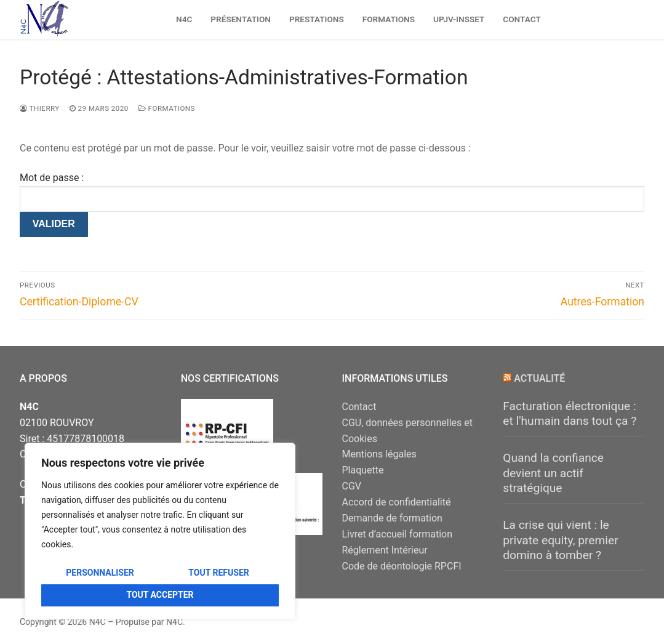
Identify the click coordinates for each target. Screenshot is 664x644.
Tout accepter (160, 595)
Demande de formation (392, 518)
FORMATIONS (167, 108)
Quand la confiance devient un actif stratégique (553, 473)
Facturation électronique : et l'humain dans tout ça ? (570, 414)
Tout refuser (218, 573)
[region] (160, 531)
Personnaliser (100, 573)
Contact (359, 407)
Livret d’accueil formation (398, 534)
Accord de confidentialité (397, 502)
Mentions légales (379, 454)
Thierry (40, 108)
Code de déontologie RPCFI (402, 566)
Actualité (539, 378)
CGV (352, 486)
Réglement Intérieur (385, 550)
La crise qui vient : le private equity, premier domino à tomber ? (560, 540)
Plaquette (363, 470)
